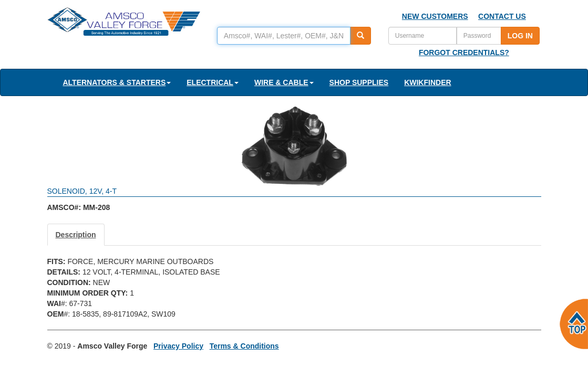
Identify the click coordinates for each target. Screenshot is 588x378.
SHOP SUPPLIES (359, 82)
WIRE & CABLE (284, 82)
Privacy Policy (178, 346)
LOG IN (520, 36)
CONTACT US (502, 16)
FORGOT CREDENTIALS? (464, 52)
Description (76, 235)
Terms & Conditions (244, 346)
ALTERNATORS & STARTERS (117, 82)
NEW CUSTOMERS (435, 16)
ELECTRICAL (213, 82)
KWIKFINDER (427, 82)
